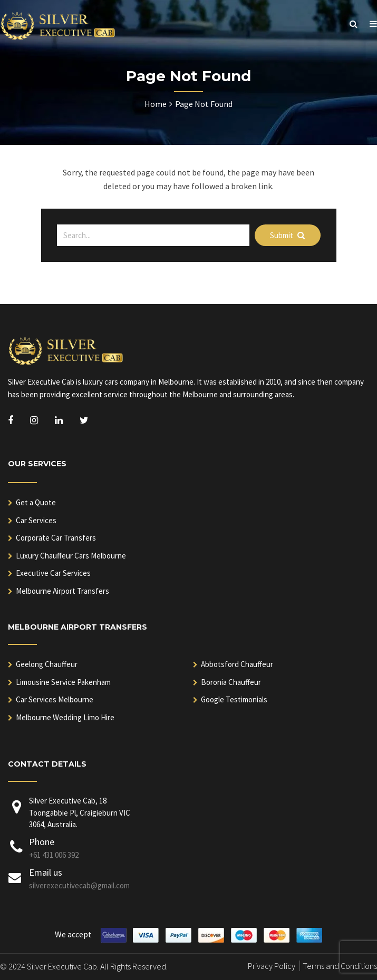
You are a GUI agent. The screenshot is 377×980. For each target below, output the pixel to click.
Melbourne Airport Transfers (62, 591)
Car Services (36, 520)
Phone (42, 842)
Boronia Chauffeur (231, 682)
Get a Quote (36, 502)
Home (156, 104)
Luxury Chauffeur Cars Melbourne (71, 556)
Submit (287, 235)
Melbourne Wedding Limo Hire (65, 717)
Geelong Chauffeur (47, 664)
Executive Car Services (53, 573)
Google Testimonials (234, 699)
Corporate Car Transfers (56, 538)
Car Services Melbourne (55, 699)
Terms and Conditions (340, 966)
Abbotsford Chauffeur (237, 664)
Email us (46, 872)
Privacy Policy (272, 966)
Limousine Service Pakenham (63, 682)
